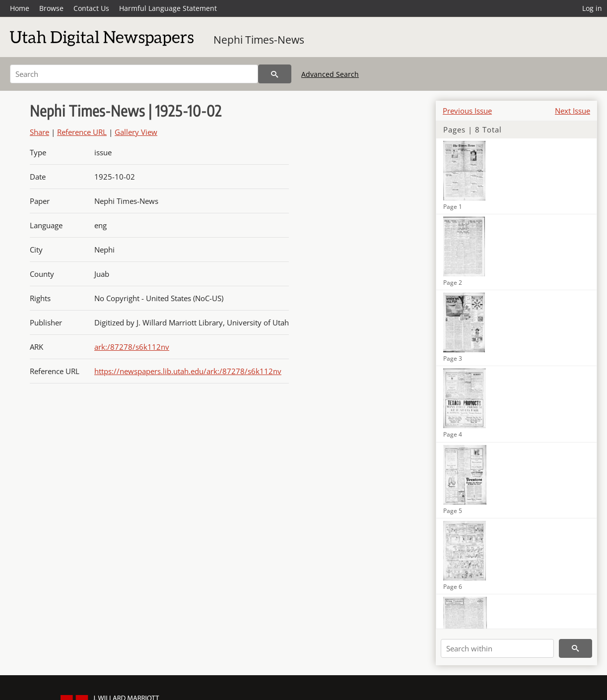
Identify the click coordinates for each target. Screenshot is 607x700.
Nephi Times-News (259, 40)
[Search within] (497, 648)
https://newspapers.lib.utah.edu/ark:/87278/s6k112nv (188, 371)
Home (20, 8)
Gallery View (136, 132)
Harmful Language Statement (168, 8)
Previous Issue (467, 111)
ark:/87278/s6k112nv (132, 347)
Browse (51, 8)
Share (39, 132)
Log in (592, 8)
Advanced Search (330, 74)
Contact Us (91, 8)
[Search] (134, 74)
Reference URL (82, 132)
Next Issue (573, 111)
